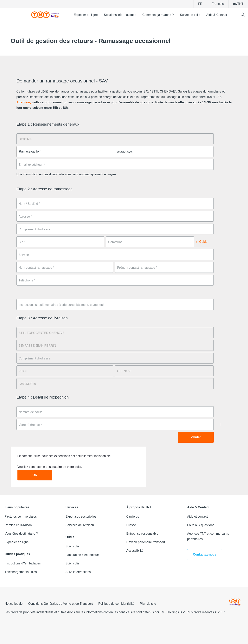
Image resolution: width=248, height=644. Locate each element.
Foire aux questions (201, 525)
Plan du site (148, 604)
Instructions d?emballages (23, 563)
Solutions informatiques (120, 15)
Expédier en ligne (86, 15)
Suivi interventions (78, 572)
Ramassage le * (30, 151)
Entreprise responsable (142, 534)
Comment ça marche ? (158, 15)
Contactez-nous (205, 554)
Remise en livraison (18, 525)
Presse (131, 525)
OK (35, 475)
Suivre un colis (190, 15)
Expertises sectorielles (81, 517)
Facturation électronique (82, 555)
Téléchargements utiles (21, 572)
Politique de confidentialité (116, 604)
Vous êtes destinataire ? (21, 534)
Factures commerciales (21, 517)
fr (200, 4)
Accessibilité (135, 551)
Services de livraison (80, 525)
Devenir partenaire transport (146, 542)
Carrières (133, 517)
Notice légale (14, 604)
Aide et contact (197, 517)
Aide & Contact (217, 15)
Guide (203, 242)
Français (218, 4)
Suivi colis (72, 546)
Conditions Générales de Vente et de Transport (60, 604)
